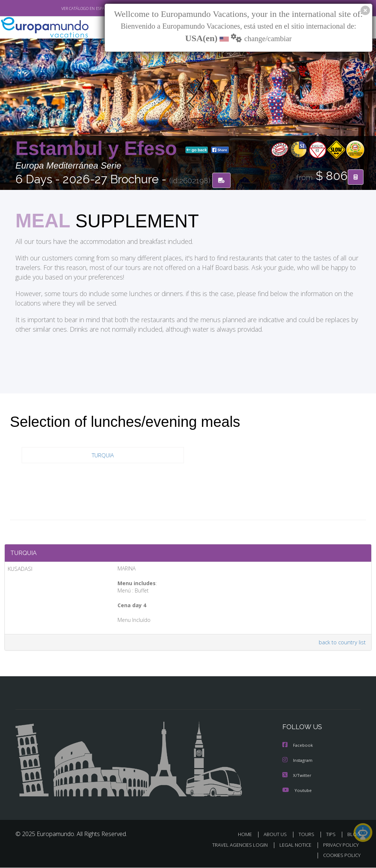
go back (197, 150)
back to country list (342, 644)
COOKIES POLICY (340, 856)
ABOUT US (277, 835)
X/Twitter (297, 776)
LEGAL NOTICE (292, 845)
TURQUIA (103, 455)
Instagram (298, 762)
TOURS (308, 835)
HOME (248, 835)
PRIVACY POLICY (339, 845)
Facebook (298, 747)
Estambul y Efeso (99, 149)
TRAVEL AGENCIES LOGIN (234, 845)
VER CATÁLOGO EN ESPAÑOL (70, 8)
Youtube (297, 791)
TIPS (332, 835)
